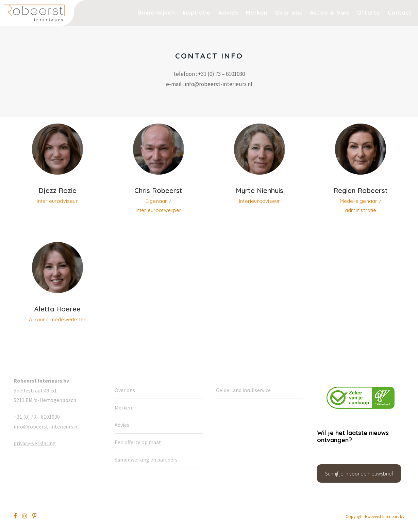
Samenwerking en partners (146, 460)
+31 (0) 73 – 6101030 (37, 417)
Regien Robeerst (361, 190)
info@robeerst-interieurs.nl (46, 426)
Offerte (369, 12)
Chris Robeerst (158, 190)
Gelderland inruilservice (243, 390)
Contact (400, 12)
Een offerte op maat (138, 442)
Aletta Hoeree (57, 309)
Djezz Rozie (57, 190)
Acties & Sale (330, 12)
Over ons (289, 12)
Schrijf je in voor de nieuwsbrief (359, 473)
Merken (257, 12)
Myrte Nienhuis (260, 190)
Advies (228, 12)
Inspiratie (197, 12)
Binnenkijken (157, 12)
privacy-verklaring (35, 443)
